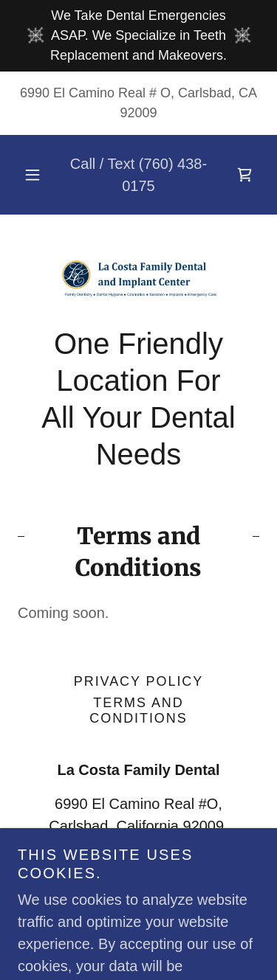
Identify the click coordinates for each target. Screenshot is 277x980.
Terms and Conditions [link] (138, 710)
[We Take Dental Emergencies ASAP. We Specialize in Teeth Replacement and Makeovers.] (138, 36)
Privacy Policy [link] (138, 681)
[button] (33, 175)
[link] (244, 175)
